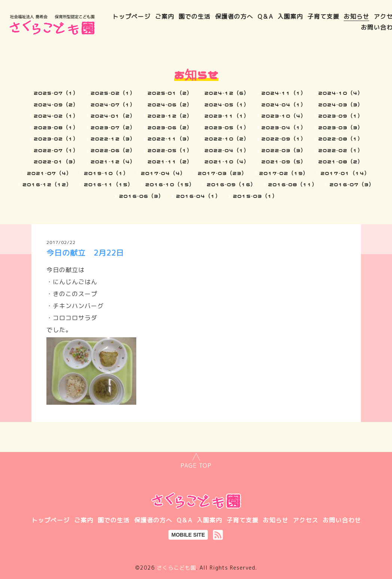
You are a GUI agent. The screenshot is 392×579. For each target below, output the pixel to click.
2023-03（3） (341, 127)
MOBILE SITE (188, 535)
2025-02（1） (113, 93)
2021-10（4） (227, 162)
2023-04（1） (284, 127)
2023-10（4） (284, 116)
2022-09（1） (284, 139)
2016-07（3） (352, 184)
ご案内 (165, 16)
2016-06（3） (142, 196)
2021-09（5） (284, 162)
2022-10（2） (227, 139)
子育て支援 (323, 16)
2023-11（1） (227, 116)
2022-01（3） (56, 162)
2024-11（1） (284, 93)
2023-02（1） (56, 139)
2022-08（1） (341, 139)
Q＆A (265, 16)
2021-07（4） (49, 173)
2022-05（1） (170, 150)
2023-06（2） (170, 127)
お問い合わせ (342, 520)
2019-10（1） (106, 173)
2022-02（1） (341, 150)
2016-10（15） (170, 184)
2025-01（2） (170, 93)
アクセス (306, 520)
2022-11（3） (170, 139)
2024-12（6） (227, 93)
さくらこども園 (177, 568)
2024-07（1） (113, 105)
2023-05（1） (227, 127)
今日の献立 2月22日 (85, 253)
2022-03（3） (284, 150)
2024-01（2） (113, 116)
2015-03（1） (255, 196)
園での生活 (195, 16)
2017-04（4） (163, 173)
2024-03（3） (341, 105)
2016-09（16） (231, 184)
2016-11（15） (109, 184)
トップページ (131, 16)
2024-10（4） (341, 93)
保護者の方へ (234, 16)
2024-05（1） (227, 105)
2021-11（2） (170, 162)
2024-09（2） (56, 105)
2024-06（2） (170, 105)
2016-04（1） (198, 196)
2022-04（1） (227, 150)
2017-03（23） (222, 173)
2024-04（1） (284, 105)
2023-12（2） (170, 116)
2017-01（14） (345, 173)
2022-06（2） (113, 150)
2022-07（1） (56, 150)
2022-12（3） (113, 139)
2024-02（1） (56, 116)
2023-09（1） (341, 116)
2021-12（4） (113, 162)
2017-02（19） (284, 173)
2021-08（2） (341, 162)
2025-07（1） (56, 93)
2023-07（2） (113, 127)
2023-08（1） (56, 127)
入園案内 (290, 16)
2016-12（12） (47, 184)
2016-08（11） (293, 184)
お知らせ (356, 16)
